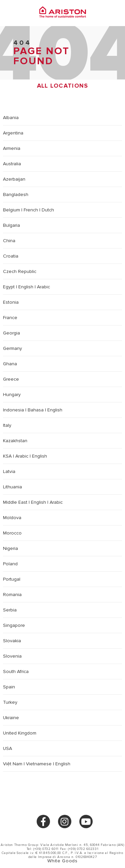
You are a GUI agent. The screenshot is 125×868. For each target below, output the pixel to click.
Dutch (48, 210)
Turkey (10, 702)
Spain (9, 687)
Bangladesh (16, 195)
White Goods (62, 861)
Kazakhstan (15, 441)
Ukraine (11, 718)
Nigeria (10, 548)
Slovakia (12, 641)
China (9, 241)
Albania (11, 118)
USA (7, 748)
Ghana (10, 364)
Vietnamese (39, 764)
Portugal (12, 579)
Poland (10, 564)
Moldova (12, 518)
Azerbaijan (14, 179)
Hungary (12, 395)
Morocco (12, 533)
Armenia (12, 148)
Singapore (14, 625)
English (26, 287)
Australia (12, 164)
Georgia (11, 333)
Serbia (10, 610)
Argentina (13, 133)
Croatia (11, 256)
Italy (7, 425)
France (10, 318)
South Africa (16, 671)
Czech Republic (20, 271)
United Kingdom (20, 733)
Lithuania (12, 487)
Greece (11, 379)
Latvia (9, 471)
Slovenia (12, 656)
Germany (12, 348)
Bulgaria (11, 225)
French (31, 210)
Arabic (43, 287)
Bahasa (36, 410)
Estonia (11, 302)
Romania (12, 595)
